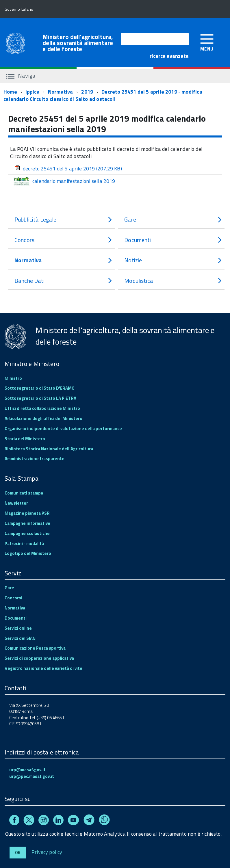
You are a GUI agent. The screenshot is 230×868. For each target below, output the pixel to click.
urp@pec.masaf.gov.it (32, 776)
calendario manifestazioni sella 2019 (64, 181)
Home (10, 92)
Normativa (61, 92)
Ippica (33, 92)
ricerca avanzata (169, 56)
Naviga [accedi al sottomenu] (21, 76)
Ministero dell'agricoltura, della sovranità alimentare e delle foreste (78, 43)
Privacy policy (47, 852)
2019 (87, 92)
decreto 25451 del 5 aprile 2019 (68, 169)
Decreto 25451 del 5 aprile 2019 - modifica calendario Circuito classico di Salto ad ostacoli (103, 95)
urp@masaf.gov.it (27, 770)
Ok (18, 853)
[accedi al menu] (207, 42)
